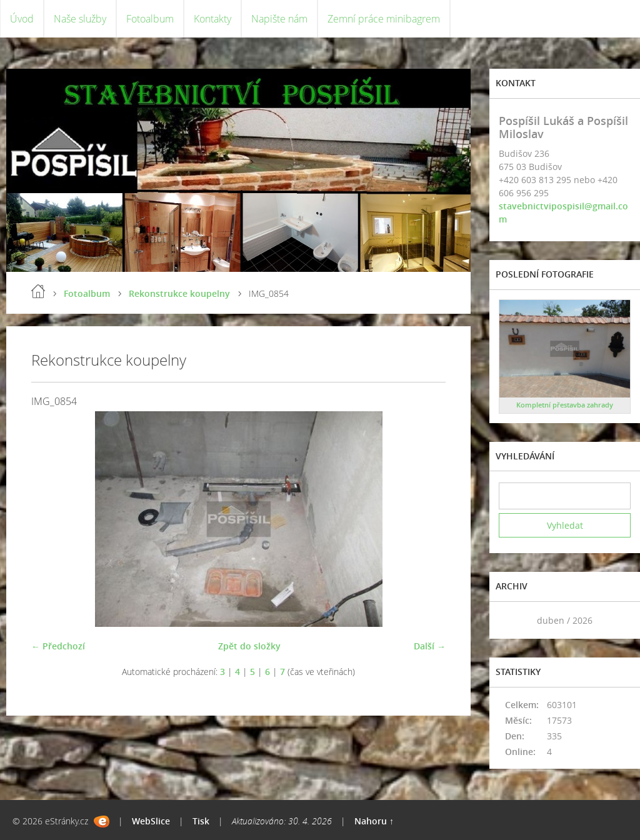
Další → (430, 646)
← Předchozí (58, 646)
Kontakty (212, 19)
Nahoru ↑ (374, 821)
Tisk (201, 821)
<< (512, 620)
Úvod (22, 19)
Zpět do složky (249, 646)
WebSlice (151, 821)
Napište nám (279, 19)
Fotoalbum (150, 19)
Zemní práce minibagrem (384, 19)
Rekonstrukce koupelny (179, 293)
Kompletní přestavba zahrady (565, 405)
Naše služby (80, 19)
